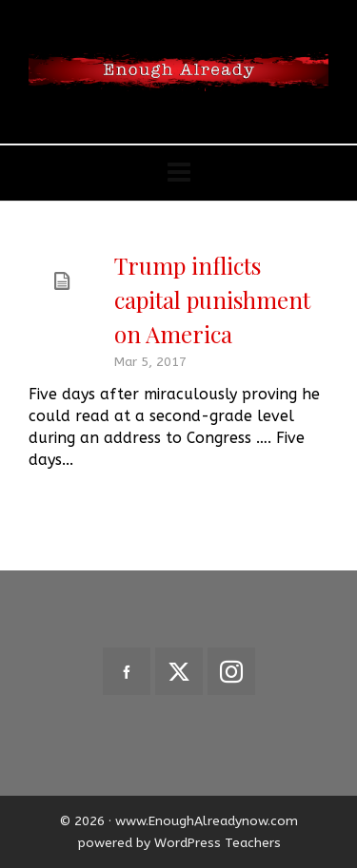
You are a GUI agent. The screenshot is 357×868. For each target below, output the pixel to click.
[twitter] (179, 671)
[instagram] (231, 671)
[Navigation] (178, 173)
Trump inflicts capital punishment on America (212, 299)
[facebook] (127, 671)
